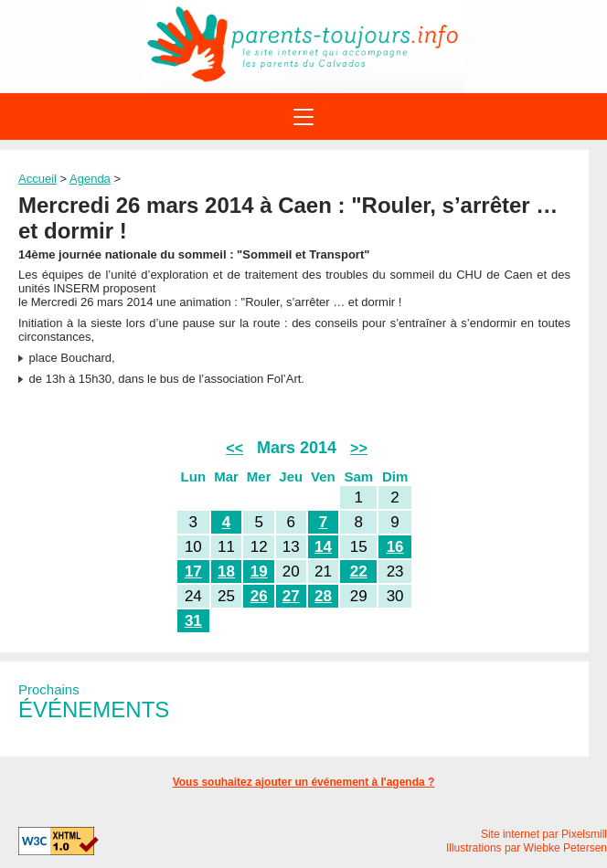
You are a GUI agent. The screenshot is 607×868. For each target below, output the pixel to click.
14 (323, 547)
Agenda (90, 179)
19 (259, 572)
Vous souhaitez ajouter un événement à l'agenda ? (304, 782)
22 (359, 572)
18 (226, 572)
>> (359, 448)
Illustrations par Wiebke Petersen (527, 848)
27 (291, 596)
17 (193, 572)
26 (259, 596)
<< (234, 448)
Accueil (37, 179)
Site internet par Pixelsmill (544, 834)
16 (395, 547)
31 (193, 621)
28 (323, 596)
